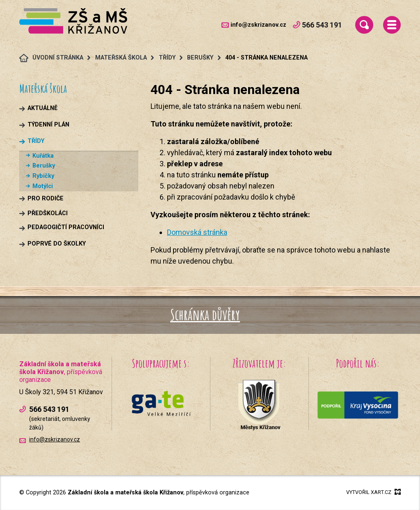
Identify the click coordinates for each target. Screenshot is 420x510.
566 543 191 (317, 25)
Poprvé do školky (57, 244)
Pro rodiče (46, 199)
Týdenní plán (48, 125)
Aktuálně (42, 108)
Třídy (36, 141)
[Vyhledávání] (364, 25)
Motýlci (43, 186)
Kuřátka (43, 156)
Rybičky (43, 176)
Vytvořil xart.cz (373, 492)
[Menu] (392, 25)
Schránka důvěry (205, 315)
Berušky (44, 166)
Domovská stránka (197, 232)
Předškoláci (48, 213)
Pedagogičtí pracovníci (66, 227)
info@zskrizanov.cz (258, 25)
